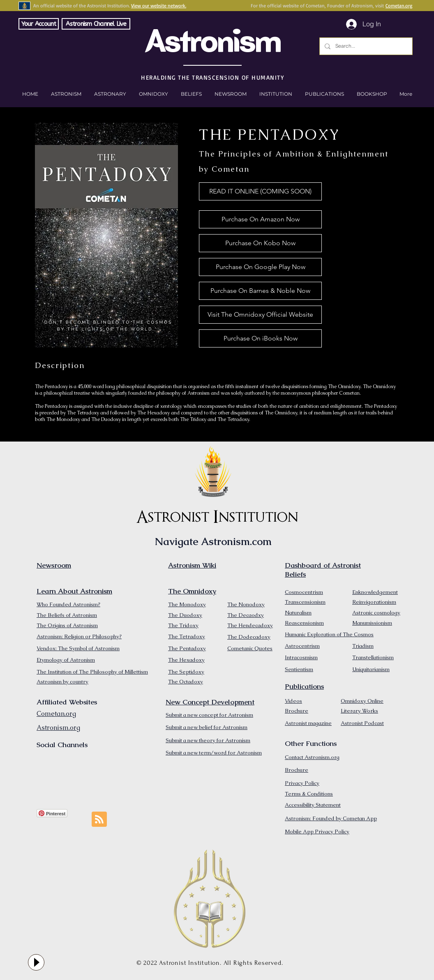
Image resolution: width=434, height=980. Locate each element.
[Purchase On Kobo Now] (260, 243)
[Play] (36, 962)
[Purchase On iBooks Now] (260, 338)
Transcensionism (305, 602)
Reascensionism (304, 623)
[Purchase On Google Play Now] (260, 267)
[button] (372, 94)
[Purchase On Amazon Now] (260, 219)
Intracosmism (301, 657)
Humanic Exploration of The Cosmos (329, 634)
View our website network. (159, 6)
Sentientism (299, 669)
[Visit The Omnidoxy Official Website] (260, 315)
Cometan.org (399, 6)
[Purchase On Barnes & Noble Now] (260, 291)
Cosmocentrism (304, 592)
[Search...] (365, 46)
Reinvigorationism (374, 602)
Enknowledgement (375, 592)
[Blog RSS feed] (99, 820)
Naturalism (298, 613)
